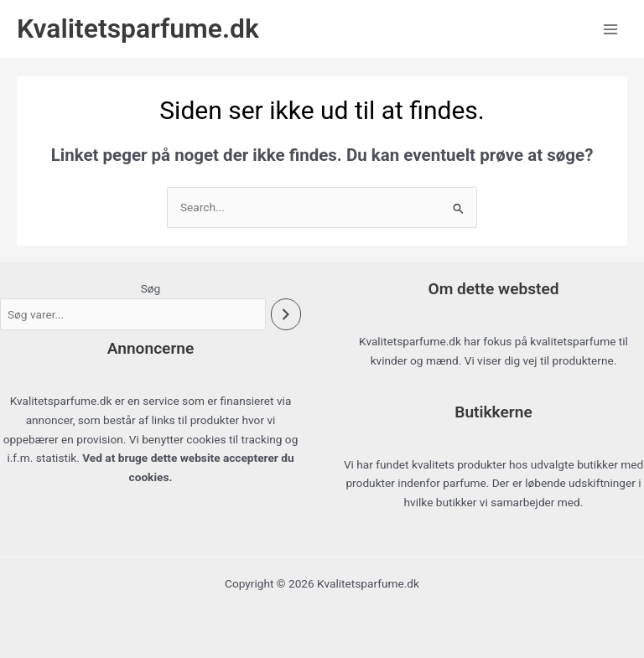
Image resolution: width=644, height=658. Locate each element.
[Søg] (286, 315)
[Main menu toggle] (611, 29)
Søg (151, 288)
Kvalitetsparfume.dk (138, 28)
